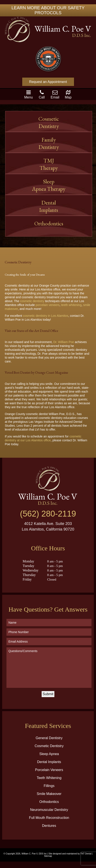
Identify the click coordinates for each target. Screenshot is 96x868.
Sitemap (48, 856)
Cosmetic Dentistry (49, 746)
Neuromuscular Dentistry (49, 810)
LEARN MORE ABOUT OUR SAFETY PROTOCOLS (48, 10)
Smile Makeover (49, 794)
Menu (28, 94)
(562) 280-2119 (48, 514)
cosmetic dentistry (32, 301)
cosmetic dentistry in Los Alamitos (46, 316)
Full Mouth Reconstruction (49, 818)
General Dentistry (49, 738)
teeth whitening (71, 305)
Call (42, 94)
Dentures (49, 826)
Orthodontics (49, 227)
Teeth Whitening (49, 778)
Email (55, 94)
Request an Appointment (48, 82)
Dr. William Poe (64, 342)
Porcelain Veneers (49, 770)
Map (68, 94)
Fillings (49, 786)
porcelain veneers (48, 305)
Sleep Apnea (49, 754)
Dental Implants (49, 206)
